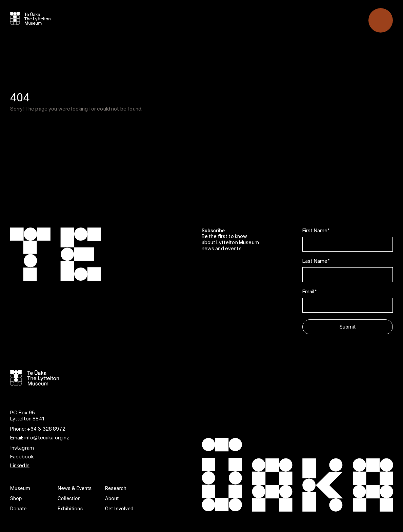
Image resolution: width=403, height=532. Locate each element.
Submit (348, 327)
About (112, 498)
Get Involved (119, 509)
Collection (69, 498)
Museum (20, 488)
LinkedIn (20, 466)
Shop (16, 498)
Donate (18, 509)
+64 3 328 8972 (46, 429)
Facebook (22, 457)
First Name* (316, 231)
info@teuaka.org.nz (47, 438)
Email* (309, 292)
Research (116, 488)
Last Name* (316, 261)
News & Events (75, 488)
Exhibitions (70, 509)
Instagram (22, 448)
